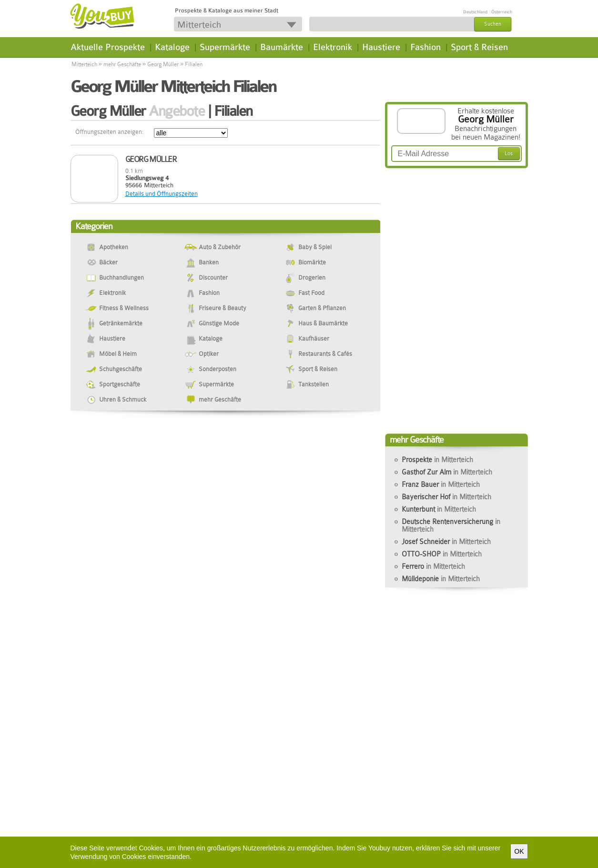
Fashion (426, 47)
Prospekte (437, 460)
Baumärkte (282, 47)
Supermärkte (225, 47)
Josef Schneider (446, 542)
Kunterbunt (439, 509)
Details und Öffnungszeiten (162, 194)
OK (519, 851)
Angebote (177, 111)
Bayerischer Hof (446, 497)
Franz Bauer (441, 484)
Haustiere (381, 47)
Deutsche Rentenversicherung (451, 525)
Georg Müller (163, 64)
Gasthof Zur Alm (447, 472)
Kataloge (172, 47)
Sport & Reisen (479, 47)
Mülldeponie (441, 579)
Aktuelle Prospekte (108, 47)
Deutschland (475, 12)
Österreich (502, 12)
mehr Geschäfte (122, 64)
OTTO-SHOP (442, 554)
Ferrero (433, 566)
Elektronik (333, 47)
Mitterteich (84, 64)
